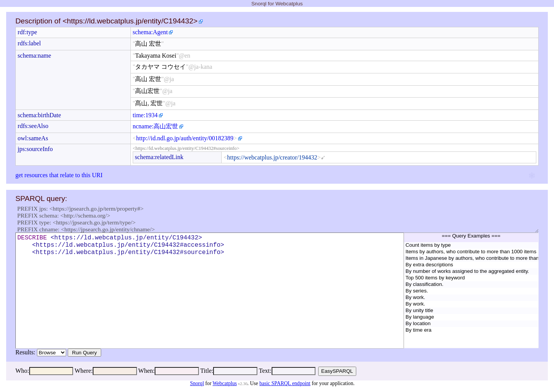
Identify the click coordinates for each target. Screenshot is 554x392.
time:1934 (145, 115)
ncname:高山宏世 (155, 126)
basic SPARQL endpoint (285, 383)
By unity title (471, 311)
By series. (471, 291)
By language (471, 317)
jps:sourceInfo (35, 149)
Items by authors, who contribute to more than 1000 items (471, 252)
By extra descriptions (471, 265)
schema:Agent (150, 32)
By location (471, 324)
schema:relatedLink (159, 157)
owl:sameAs (33, 138)
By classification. (471, 285)
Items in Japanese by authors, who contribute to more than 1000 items (471, 258)
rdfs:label (29, 43)
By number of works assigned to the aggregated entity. (471, 272)
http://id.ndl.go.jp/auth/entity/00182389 (185, 138)
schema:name (34, 56)
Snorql (197, 383)
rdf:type (28, 32)
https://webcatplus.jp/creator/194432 (272, 157)
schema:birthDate (39, 115)
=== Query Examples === (471, 238)
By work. (471, 298)
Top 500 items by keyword (471, 278)
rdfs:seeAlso (33, 126)
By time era (471, 330)
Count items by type (471, 245)
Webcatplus (225, 383)
